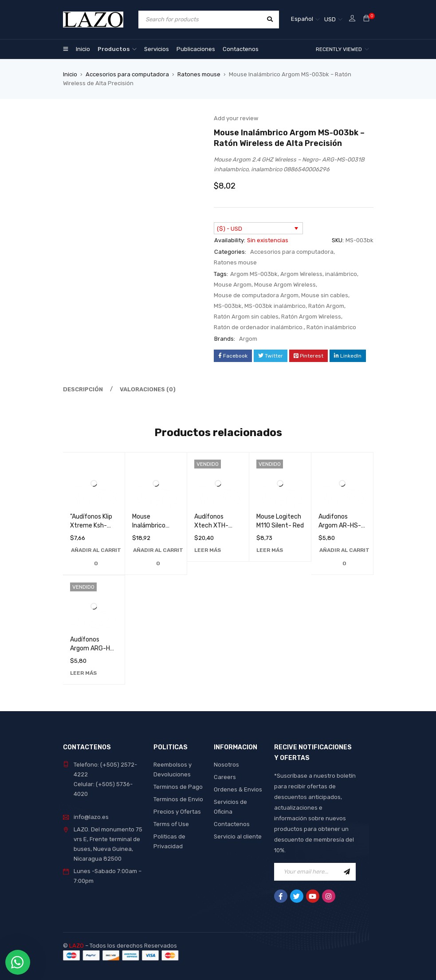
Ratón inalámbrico (331, 327)
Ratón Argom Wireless (311, 317)
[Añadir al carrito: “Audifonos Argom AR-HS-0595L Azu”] (344, 557)
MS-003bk (228, 306)
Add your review (236, 118)
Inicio (70, 74)
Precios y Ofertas (177, 812)
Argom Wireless (301, 274)
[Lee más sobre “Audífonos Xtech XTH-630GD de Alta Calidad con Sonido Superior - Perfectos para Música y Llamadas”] (208, 550)
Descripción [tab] (83, 389)
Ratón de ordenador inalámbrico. (259, 327)
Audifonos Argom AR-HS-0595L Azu (340, 525)
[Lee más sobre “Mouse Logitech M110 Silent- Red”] (270, 550)
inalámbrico (341, 274)
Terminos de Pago (178, 787)
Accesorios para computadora (127, 74)
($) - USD (230, 229)
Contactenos (232, 824)
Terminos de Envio (178, 799)
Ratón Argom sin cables (246, 317)
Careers (225, 777)
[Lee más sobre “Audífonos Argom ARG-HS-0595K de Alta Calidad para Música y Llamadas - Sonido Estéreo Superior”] (83, 673)
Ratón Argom (326, 306)
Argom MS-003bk (254, 274)
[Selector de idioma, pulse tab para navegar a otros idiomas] (305, 20)
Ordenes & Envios (238, 789)
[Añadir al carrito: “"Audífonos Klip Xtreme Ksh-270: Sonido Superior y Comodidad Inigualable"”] (96, 557)
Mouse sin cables (325, 295)
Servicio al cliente (238, 836)
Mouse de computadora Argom (256, 295)
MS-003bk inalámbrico (275, 306)
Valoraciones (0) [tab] (148, 389)
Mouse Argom (233, 285)
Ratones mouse (199, 74)
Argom (248, 339)
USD (330, 19)
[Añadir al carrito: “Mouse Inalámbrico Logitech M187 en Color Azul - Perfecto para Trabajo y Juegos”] (158, 557)
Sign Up (347, 872)
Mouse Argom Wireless (285, 285)
